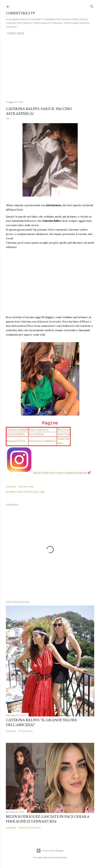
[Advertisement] (50, 66)
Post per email (26, 486)
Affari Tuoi (63, 434)
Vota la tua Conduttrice (43, 441)
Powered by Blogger (50, 851)
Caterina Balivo (16, 434)
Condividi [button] (11, 486)
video (42, 492)
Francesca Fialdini (17, 430)
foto (36, 492)
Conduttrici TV (20, 13)
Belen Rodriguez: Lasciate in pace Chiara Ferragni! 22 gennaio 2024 (48, 819)
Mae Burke (61, 857)
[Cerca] (92, 6)
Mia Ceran (63, 430)
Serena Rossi (36, 434)
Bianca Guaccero (38, 430)
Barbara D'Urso (16, 441)
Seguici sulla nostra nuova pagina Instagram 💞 (48, 473)
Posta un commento (29, 828)
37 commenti (26, 731)
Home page (16, 33)
